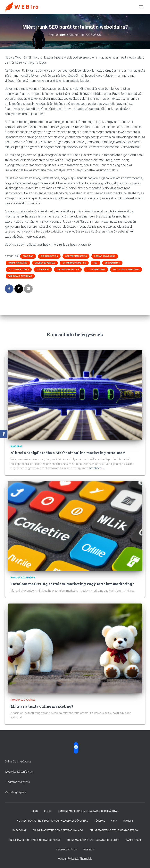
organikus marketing (74, 263)
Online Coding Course (18, 761)
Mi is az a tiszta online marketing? (42, 706)
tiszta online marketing (126, 269)
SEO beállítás (112, 263)
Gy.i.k (114, 821)
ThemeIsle (86, 859)
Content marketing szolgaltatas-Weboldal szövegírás (53, 821)
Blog (35, 811)
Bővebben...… (97, 468)
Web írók (89, 850)
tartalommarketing (68, 269)
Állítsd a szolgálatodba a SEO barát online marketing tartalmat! (68, 453)
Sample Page (134, 840)
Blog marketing (49, 256)
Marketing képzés (15, 792)
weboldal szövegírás (20, 276)
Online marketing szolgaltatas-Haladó (58, 830)
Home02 (128, 821)
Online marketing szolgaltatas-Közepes (34, 840)
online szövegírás (45, 263)
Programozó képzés (17, 782)
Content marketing (76, 256)
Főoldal (100, 821)
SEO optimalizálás (19, 269)
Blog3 (48, 811)
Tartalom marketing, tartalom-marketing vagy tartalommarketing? (72, 584)
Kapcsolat (19, 830)
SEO (95, 263)
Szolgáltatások (67, 850)
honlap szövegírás (105, 256)
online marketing (18, 263)
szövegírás (43, 269)
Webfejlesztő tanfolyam (19, 772)
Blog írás (28, 256)
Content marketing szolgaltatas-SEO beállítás (88, 811)
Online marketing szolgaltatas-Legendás (93, 840)
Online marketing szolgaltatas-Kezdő (114, 830)
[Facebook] (4, 434)
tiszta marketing (96, 269)
